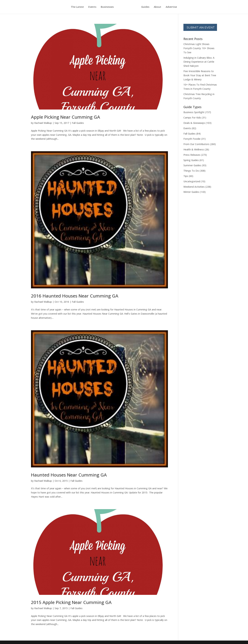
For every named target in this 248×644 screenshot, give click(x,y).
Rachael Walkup (43, 123)
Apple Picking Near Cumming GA (66, 117)
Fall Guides (78, 123)
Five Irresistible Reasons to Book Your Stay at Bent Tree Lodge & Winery (200, 75)
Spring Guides (191, 160)
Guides (145, 7)
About (157, 7)
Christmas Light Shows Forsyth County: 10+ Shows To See (199, 48)
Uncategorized (192, 181)
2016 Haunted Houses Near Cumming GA (75, 296)
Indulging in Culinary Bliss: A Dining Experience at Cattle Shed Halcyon (199, 62)
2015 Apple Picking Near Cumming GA (71, 602)
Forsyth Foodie (192, 139)
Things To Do (191, 171)
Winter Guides (191, 192)
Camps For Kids (192, 118)
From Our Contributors (196, 144)
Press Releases (192, 155)
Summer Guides (192, 165)
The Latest (77, 7)
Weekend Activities (194, 187)
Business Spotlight (194, 112)
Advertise (171, 7)
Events (92, 7)
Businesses (107, 7)
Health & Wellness (194, 149)
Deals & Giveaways (194, 123)
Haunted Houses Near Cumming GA (69, 475)
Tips (186, 176)
